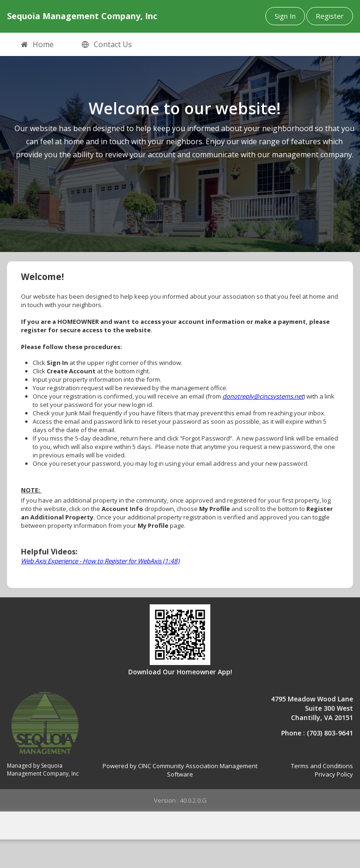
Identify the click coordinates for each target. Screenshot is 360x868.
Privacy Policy (334, 774)
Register (330, 16)
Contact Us (107, 45)
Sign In (285, 16)
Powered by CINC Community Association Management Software (180, 770)
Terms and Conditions (322, 766)
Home (37, 45)
